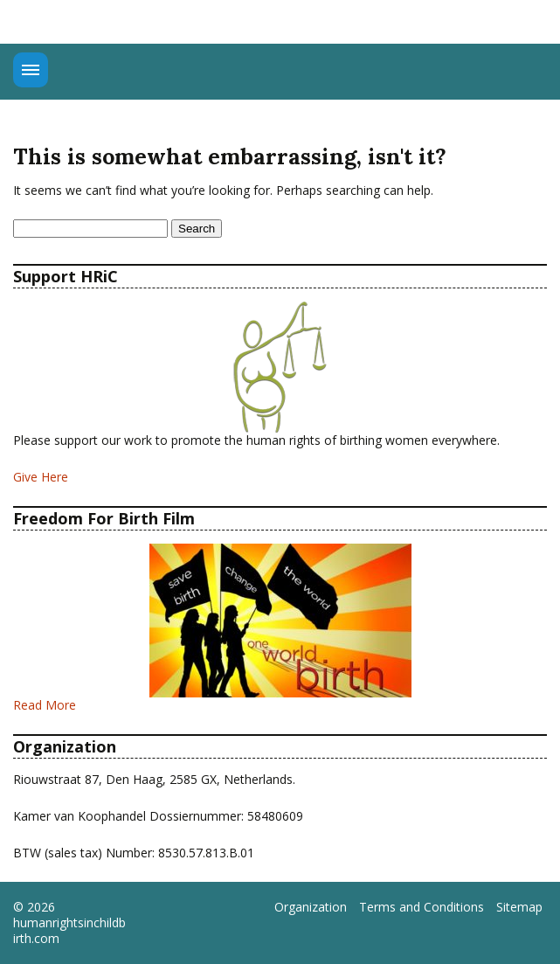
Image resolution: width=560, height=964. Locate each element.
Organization (311, 907)
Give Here (41, 477)
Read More (45, 705)
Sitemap (519, 907)
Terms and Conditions (422, 907)
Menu (31, 70)
